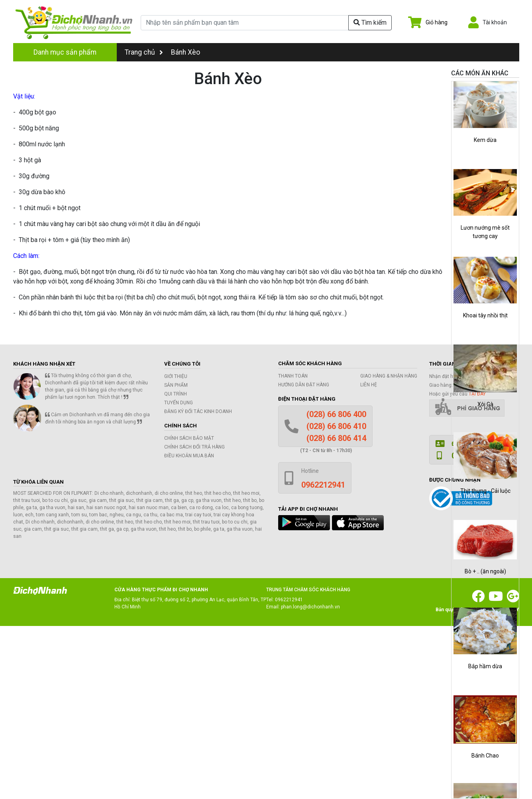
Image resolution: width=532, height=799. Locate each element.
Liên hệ (369, 385)
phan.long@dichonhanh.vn (310, 607)
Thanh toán (293, 376)
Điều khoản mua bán (189, 456)
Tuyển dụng (179, 403)
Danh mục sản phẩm (65, 52)
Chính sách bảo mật (189, 438)
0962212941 (289, 600)
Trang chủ (144, 52)
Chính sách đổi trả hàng (194, 447)
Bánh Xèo (186, 52)
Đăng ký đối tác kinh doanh (198, 411)
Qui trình (176, 394)
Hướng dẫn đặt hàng (304, 385)
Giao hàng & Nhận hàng (389, 376)
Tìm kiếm (370, 23)
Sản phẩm (176, 385)
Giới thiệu (176, 376)
